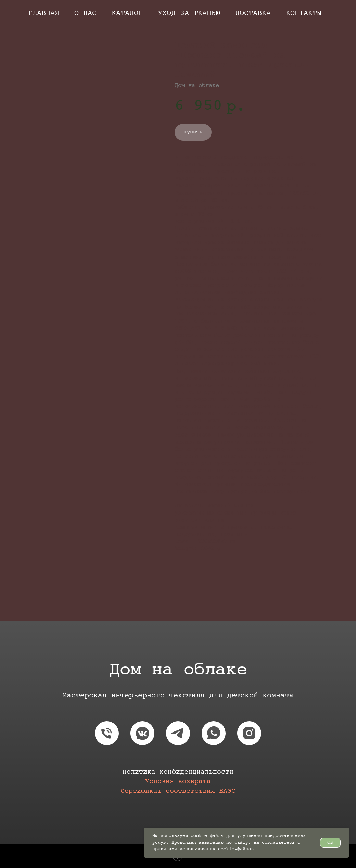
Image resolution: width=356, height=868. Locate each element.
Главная (44, 13)
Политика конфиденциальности (178, 772)
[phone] (107, 733)
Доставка (253, 13)
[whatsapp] (214, 733)
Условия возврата (178, 782)
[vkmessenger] (142, 733)
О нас (85, 13)
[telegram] (178, 733)
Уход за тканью (189, 13)
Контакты (304, 13)
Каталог (127, 13)
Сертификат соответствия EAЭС (178, 791)
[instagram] (249, 733)
